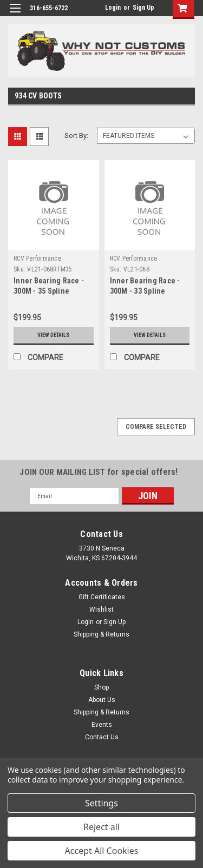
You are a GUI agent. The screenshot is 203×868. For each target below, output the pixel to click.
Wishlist (101, 609)
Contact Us (102, 737)
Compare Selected (156, 427)
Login (113, 8)
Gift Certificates (102, 597)
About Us (102, 700)
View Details (53, 335)
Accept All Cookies (102, 851)
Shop (101, 687)
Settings (101, 803)
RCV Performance (37, 259)
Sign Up (143, 8)
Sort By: (76, 135)
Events (102, 725)
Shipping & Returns (101, 634)
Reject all (101, 827)
